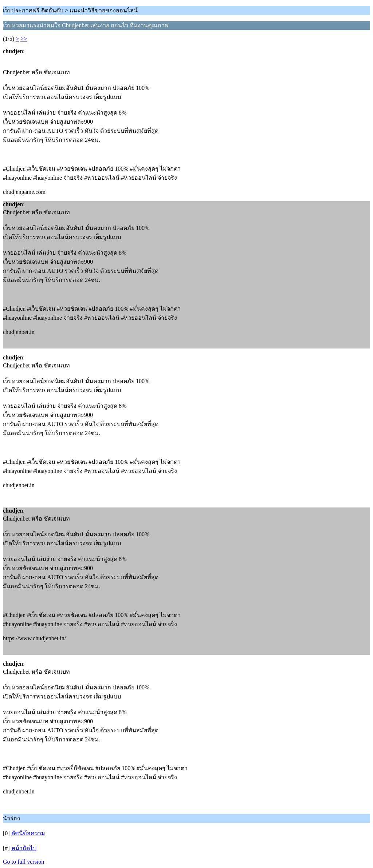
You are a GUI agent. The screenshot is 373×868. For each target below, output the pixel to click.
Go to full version (23, 862)
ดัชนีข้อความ (28, 833)
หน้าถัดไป (24, 848)
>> (24, 39)
